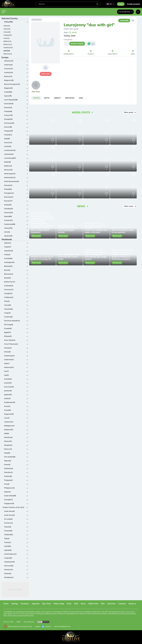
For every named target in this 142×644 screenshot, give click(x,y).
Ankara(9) (7, 32)
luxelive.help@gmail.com (62, 626)
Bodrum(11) (8, 44)
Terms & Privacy (29, 622)
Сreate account (133, 4)
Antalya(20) (8, 35)
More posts (130, 113)
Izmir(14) (7, 51)
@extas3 (46, 627)
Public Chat (93, 604)
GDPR (19, 622)
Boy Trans (47, 604)
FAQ (103, 604)
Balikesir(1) (7, 41)
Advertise (111, 604)
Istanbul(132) (8, 47)
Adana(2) (7, 26)
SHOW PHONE (77, 44)
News (83, 604)
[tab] (37, 98)
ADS (76, 604)
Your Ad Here (15, 590)
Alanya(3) (7, 29)
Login (121, 4)
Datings (15, 604)
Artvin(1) (7, 38)
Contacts (122, 604)
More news (130, 207)
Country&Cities (125, 12)
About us (132, 604)
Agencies (36, 604)
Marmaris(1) (8, 54)
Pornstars (25, 604)
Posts (69, 604)
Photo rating (59, 604)
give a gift (46, 74)
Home (6, 604)
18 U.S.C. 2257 (9, 622)
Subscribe (124, 21)
